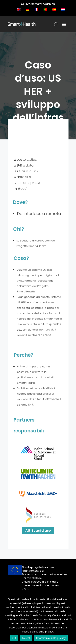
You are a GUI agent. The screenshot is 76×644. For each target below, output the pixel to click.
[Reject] (71, 619)
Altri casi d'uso (38, 531)
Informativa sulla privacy (51, 638)
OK (14, 638)
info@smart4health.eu (40, 4)
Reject (26, 638)
